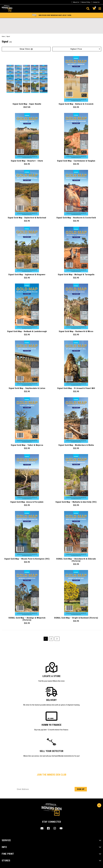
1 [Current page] (46, 639)
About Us (76, 2)
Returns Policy (86, 2)
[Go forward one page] (57, 639)
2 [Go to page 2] (51, 639)
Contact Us (96, 2)
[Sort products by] (77, 49)
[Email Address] (51, 789)
